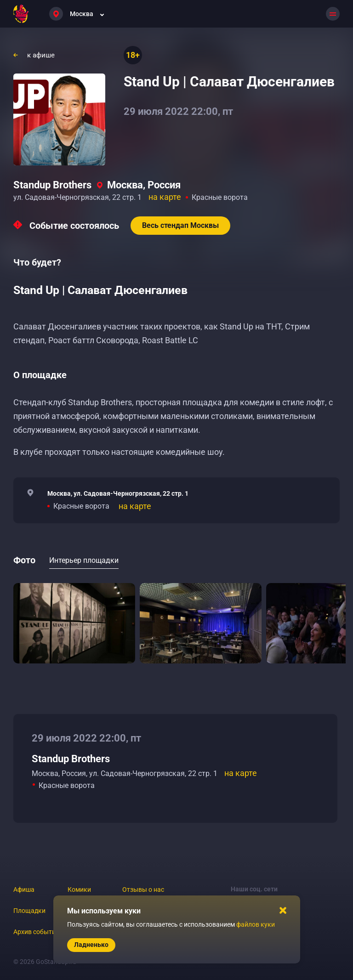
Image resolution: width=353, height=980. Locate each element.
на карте (165, 197)
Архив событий (36, 932)
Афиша (24, 889)
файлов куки (256, 924)
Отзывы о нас (143, 889)
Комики (79, 889)
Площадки (29, 911)
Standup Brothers (52, 185)
